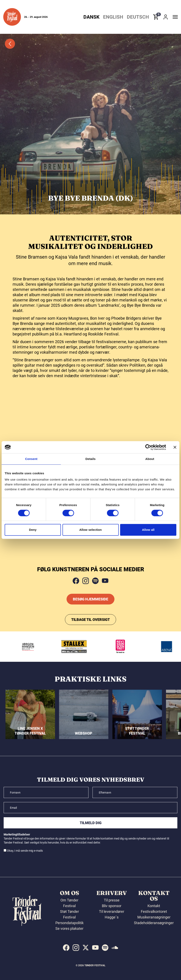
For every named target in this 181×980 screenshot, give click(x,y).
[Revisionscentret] (125, 647)
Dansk (91, 17)
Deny (33, 530)
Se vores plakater (69, 928)
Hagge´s (112, 917)
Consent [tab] (31, 459)
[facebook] (76, 581)
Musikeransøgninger (154, 917)
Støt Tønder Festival (69, 914)
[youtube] (105, 581)
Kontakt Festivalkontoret (154, 909)
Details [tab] (90, 459)
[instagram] (86, 581)
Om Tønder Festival (69, 903)
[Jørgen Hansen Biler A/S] (32, 647)
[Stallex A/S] (78, 647)
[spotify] (95, 581)
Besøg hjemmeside (90, 599)
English (113, 17)
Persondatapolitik (69, 923)
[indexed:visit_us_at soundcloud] (115, 948)
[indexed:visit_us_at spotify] (105, 948)
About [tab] (150, 459)
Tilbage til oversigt (90, 620)
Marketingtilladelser (17, 834)
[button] (12, 17)
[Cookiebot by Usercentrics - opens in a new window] (148, 447)
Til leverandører (112, 911)
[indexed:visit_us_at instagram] (76, 948)
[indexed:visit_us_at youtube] (95, 948)
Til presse (112, 900)
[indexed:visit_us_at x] (86, 948)
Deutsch (138, 17)
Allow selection (91, 530)
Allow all (148, 530)
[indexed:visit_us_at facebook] (66, 948)
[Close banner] (175, 447)
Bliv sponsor (112, 906)
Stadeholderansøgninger (154, 923)
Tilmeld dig (91, 823)
